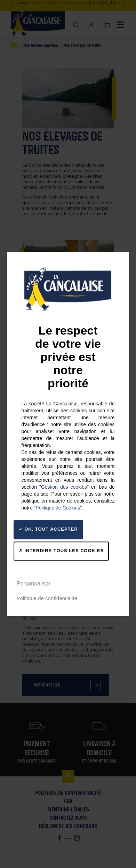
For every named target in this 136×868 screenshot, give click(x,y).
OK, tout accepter (48, 529)
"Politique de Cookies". (58, 508)
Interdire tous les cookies (61, 551)
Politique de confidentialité (47, 598)
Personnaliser (34, 584)
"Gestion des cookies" (64, 487)
